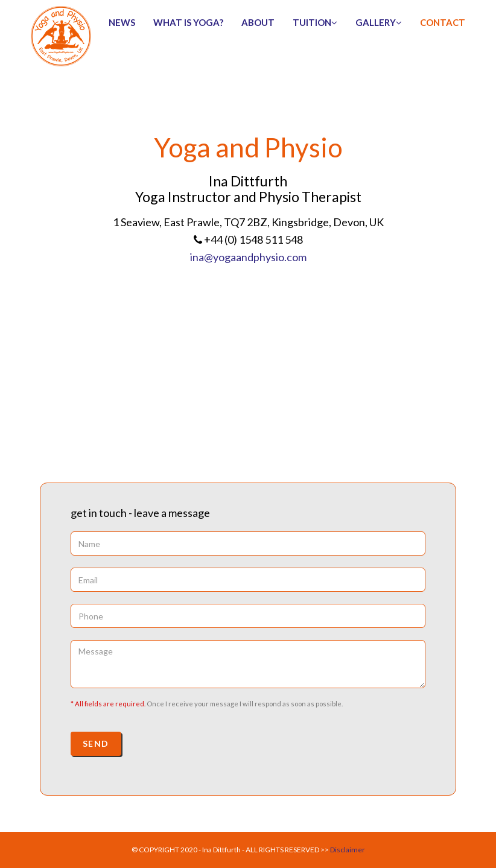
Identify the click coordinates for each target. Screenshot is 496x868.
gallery (379, 22)
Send (96, 743)
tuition (315, 22)
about (258, 22)
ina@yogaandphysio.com (248, 257)
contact (443, 22)
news (122, 22)
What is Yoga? (188, 22)
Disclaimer (348, 850)
